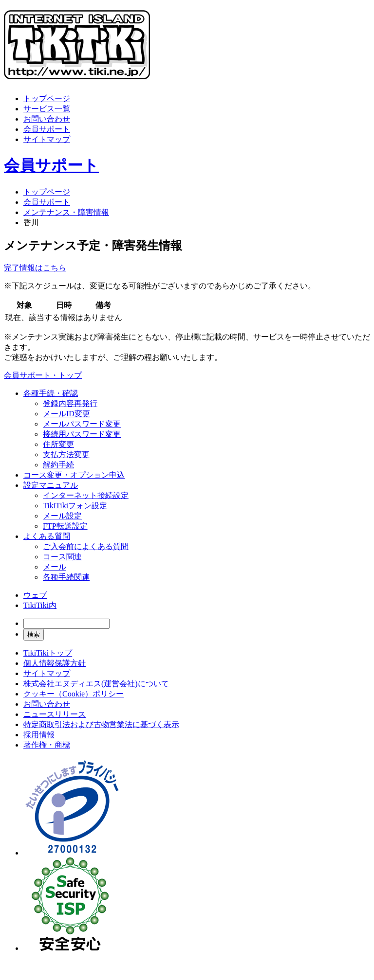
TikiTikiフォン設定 (75, 506)
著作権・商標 (47, 745)
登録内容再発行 (70, 403)
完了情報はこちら (35, 268)
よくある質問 (47, 536)
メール (55, 567)
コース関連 (62, 557)
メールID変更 (66, 414)
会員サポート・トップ (43, 375)
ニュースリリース (55, 714)
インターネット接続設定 (86, 495)
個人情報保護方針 (55, 663)
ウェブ (35, 595)
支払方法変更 (66, 454)
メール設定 (62, 516)
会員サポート (47, 129)
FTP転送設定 (65, 526)
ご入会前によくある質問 (86, 546)
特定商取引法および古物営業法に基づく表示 (101, 724)
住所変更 (58, 444)
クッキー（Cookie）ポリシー (74, 694)
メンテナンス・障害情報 (66, 212)
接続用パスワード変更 (82, 434)
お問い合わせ (47, 119)
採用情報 (39, 735)
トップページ (47, 98)
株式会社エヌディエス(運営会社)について (96, 684)
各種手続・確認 (51, 393)
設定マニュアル (51, 485)
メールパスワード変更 (82, 424)
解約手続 (58, 465)
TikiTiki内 (40, 605)
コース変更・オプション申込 (74, 475)
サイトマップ (47, 139)
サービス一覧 (47, 109)
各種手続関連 (66, 577)
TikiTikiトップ (48, 653)
